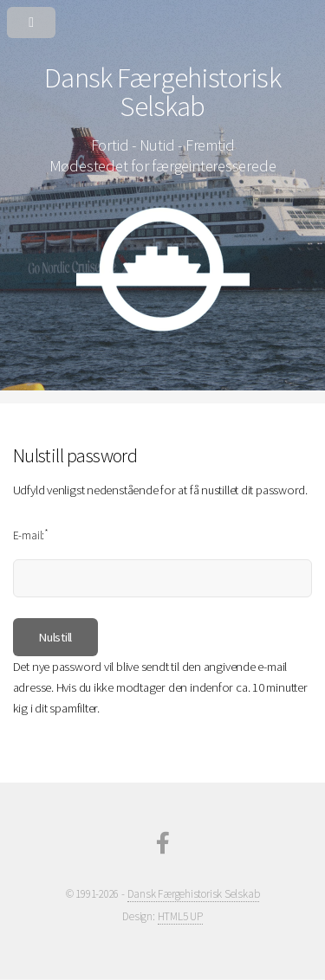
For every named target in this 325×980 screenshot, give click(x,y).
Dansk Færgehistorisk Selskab (194, 894)
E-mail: (31, 535)
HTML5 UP (180, 916)
